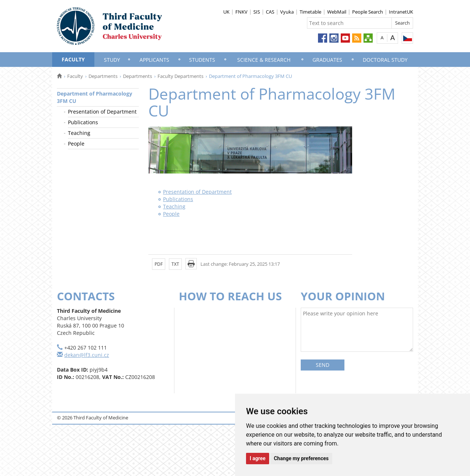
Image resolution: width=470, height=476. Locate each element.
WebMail (337, 12)
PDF (159, 264)
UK (226, 12)
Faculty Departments (180, 76)
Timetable (310, 12)
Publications (83, 122)
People (76, 144)
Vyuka (287, 12)
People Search (368, 12)
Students (202, 60)
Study (112, 60)
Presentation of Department (102, 112)
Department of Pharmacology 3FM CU (95, 97)
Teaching (79, 133)
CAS (270, 12)
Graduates (327, 60)
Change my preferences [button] (301, 458)
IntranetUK (401, 12)
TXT (175, 264)
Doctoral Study (385, 60)
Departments (103, 76)
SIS (257, 12)
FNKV (241, 12)
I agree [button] (258, 458)
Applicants (154, 60)
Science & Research (264, 60)
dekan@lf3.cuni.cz (87, 355)
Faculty (73, 59)
